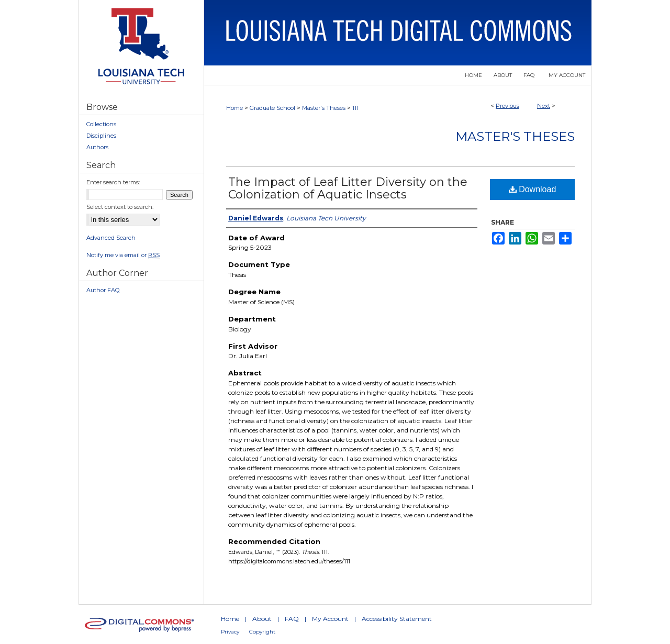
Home (234, 108)
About (262, 619)
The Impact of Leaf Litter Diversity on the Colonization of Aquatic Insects (348, 188)
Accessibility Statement (397, 619)
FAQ (292, 619)
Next (544, 106)
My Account (330, 619)
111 (355, 108)
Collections (101, 124)
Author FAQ (103, 290)
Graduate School (272, 108)
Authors (97, 147)
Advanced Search (111, 238)
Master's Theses (324, 108)
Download (533, 189)
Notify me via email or (123, 255)
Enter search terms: (113, 182)
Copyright (262, 632)
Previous (507, 106)
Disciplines (101, 136)
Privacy (230, 632)
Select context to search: (120, 207)
